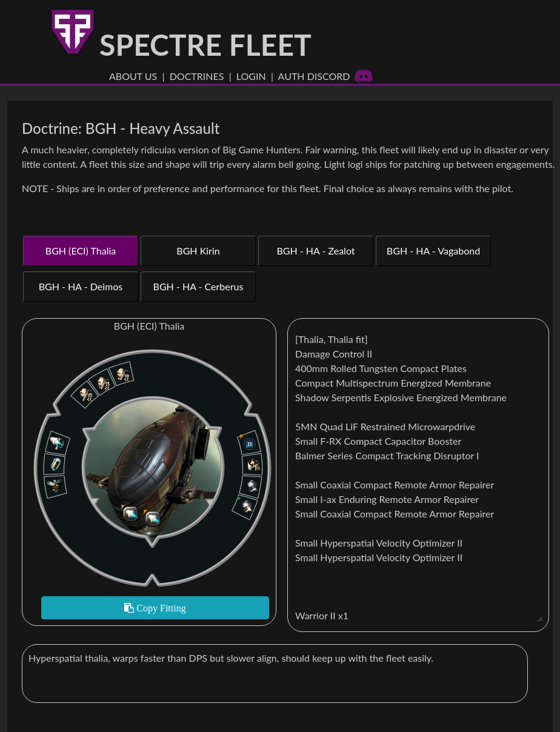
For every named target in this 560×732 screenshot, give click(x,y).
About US (133, 76)
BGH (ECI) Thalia (81, 251)
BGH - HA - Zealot (315, 251)
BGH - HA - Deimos (81, 286)
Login (251, 76)
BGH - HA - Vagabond (433, 251)
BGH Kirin (198, 251)
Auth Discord (326, 76)
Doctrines (197, 76)
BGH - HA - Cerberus (198, 286)
